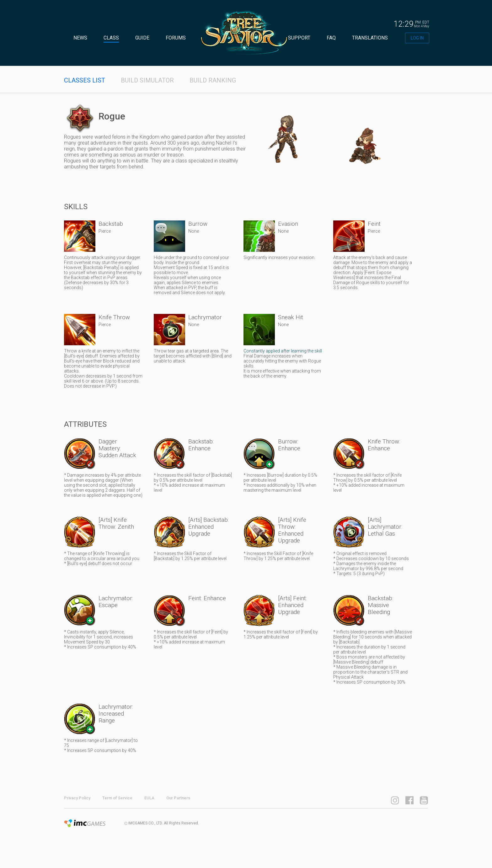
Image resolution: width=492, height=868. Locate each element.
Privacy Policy (77, 798)
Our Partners (178, 798)
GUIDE (142, 38)
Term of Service (117, 798)
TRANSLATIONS (370, 38)
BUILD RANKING (213, 80)
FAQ (331, 38)
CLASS (111, 38)
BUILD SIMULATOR (147, 80)
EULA (149, 798)
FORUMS (176, 38)
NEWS (80, 38)
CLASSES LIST (85, 80)
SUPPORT (299, 38)
